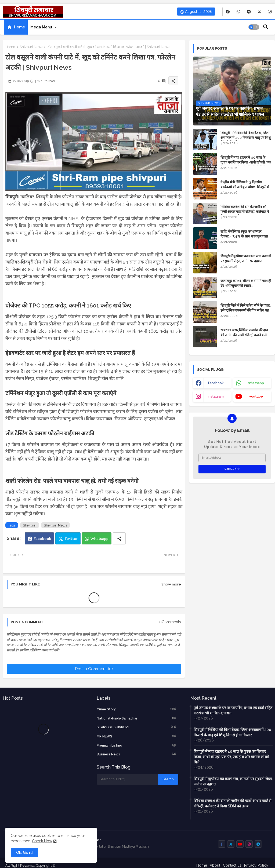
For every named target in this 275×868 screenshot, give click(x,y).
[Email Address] (232, 458)
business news (137, 754)
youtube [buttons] (256, 396)
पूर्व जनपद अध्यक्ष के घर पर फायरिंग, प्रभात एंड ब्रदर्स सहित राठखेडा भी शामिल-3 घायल (233, 710)
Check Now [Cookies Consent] (42, 841)
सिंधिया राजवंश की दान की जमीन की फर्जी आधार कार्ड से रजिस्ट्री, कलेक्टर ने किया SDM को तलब (245, 212)
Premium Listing (137, 745)
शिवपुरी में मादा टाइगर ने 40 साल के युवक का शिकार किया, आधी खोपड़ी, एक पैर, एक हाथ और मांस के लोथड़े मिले (246, 162)
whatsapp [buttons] (256, 383)
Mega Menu (41, 27)
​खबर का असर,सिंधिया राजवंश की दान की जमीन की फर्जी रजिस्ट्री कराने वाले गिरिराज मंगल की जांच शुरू (244, 335)
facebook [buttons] (216, 383)
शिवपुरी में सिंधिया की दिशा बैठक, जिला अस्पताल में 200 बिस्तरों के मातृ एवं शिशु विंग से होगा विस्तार (246, 138)
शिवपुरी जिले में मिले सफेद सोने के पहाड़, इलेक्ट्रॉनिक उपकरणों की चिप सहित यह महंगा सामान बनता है (246, 310)
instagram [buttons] (216, 396)
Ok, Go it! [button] (24, 852)
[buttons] (228, 12)
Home (19, 27)
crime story (137, 709)
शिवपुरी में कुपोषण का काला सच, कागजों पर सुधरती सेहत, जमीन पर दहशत (246, 259)
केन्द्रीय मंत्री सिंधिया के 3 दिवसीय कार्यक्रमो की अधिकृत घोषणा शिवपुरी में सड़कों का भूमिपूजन (245, 187)
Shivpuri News (31, 47)
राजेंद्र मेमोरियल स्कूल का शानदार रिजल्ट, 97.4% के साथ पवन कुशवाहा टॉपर (244, 236)
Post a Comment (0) (94, 669)
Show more (171, 584)
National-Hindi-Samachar (137, 718)
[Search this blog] (127, 779)
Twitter (71, 539)
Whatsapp (99, 539)
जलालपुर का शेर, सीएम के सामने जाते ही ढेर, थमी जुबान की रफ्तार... (246, 283)
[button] (254, 27)
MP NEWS (137, 736)
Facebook (42, 539)
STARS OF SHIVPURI (137, 727)
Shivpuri (30, 525)
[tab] (16, 27)
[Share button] (119, 538)
